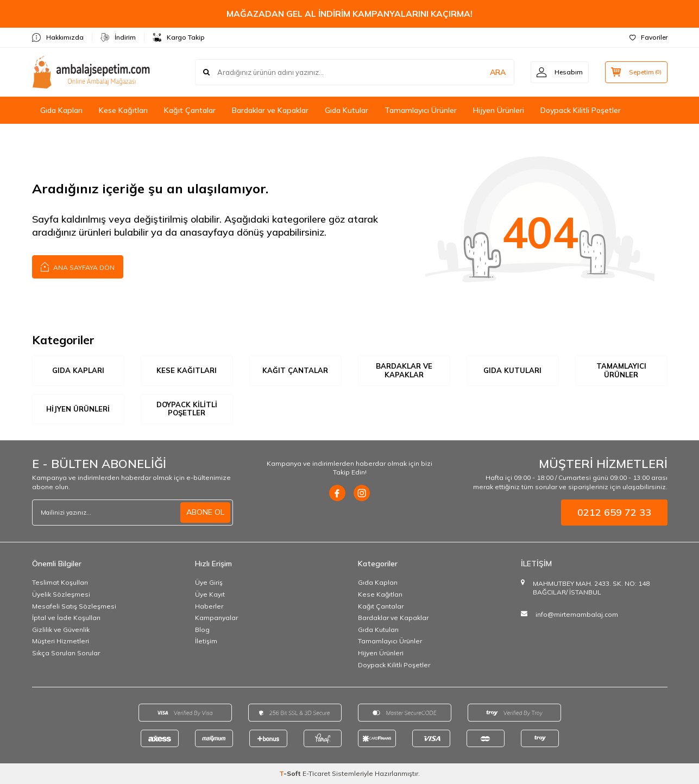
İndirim (118, 37)
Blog (202, 630)
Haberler (209, 606)
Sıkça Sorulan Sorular (66, 653)
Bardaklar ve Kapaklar (270, 110)
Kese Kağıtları (123, 110)
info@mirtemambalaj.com (577, 614)
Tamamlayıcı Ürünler (421, 110)
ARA (498, 72)
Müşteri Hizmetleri (61, 641)
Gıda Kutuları (512, 370)
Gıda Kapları (61, 110)
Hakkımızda (58, 37)
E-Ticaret (316, 773)
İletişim (206, 641)
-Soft (291, 773)
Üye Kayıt (210, 594)
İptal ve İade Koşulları (66, 618)
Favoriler (648, 37)
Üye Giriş (209, 582)
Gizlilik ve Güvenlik (61, 630)
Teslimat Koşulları (60, 582)
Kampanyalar (216, 618)
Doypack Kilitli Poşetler (581, 110)
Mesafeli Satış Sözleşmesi (74, 606)
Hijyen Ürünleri (499, 110)
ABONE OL (205, 512)
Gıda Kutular (347, 110)
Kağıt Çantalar (190, 110)
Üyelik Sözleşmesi (61, 594)
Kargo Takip (179, 37)
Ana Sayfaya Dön (78, 266)
